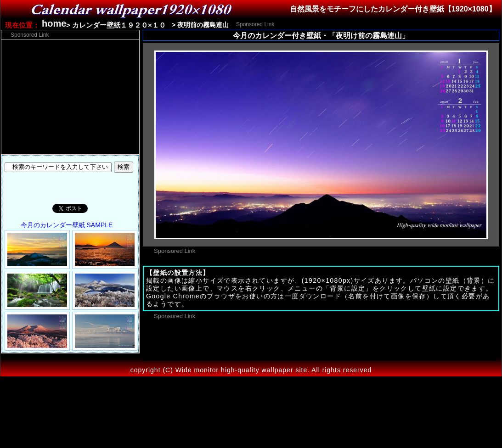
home (54, 23)
